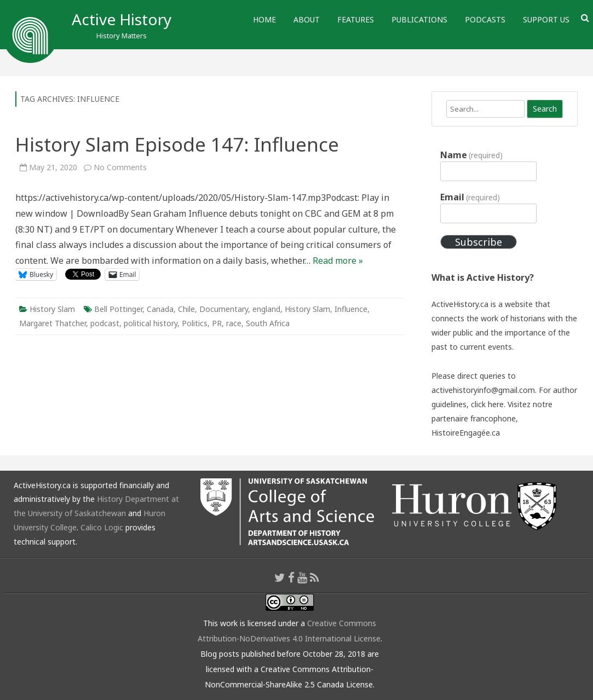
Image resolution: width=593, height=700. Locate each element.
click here (487, 404)
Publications (419, 19)
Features (356, 19)
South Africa (268, 323)
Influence (351, 309)
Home (264, 19)
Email (470, 197)
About (307, 19)
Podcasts (485, 19)
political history (151, 323)
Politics (195, 323)
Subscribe (479, 242)
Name (471, 155)
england (266, 309)
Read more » (338, 261)
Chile (186, 309)
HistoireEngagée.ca (466, 433)
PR (217, 323)
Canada (160, 309)
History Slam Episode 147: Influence (177, 144)
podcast (105, 323)
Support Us (546, 19)
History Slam (52, 309)
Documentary (224, 309)
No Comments (120, 167)
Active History (122, 19)
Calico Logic (102, 527)
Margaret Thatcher (53, 323)
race (234, 323)
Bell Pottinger (118, 309)
